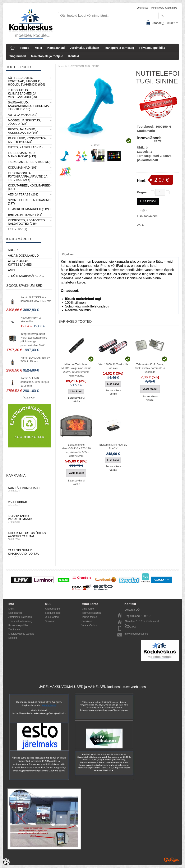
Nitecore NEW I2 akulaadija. (31, 319)
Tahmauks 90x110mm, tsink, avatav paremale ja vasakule (150, 368)
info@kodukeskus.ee (136, 634)
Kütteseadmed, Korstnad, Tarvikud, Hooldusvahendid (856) (26, 81)
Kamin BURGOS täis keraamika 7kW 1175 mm (36, 299)
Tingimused (18, 56)
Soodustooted (53, 613)
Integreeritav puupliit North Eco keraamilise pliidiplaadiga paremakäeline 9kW (34, 340)
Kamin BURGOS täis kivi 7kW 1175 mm (35, 360)
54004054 (130, 627)
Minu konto (88, 609)
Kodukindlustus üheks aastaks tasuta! (29, 536)
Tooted (25, 48)
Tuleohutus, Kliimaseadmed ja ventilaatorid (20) (22, 93)
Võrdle (141, 226)
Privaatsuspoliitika (152, 48)
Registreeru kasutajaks (164, 8)
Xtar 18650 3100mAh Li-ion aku (113, 366)
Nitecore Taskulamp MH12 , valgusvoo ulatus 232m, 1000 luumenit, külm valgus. (76, 370)
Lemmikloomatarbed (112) (28, 209)
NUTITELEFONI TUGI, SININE (84, 66)
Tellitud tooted (89, 617)
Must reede (29, 503)
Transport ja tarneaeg (119, 48)
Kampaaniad (56, 48)
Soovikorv (87, 621)
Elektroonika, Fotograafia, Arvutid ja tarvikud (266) (28, 176)
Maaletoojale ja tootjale (47, 56)
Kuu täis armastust (29, 489)
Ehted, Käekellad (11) (25, 147)
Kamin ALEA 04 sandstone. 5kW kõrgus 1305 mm (35, 382)
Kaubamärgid (52, 609)
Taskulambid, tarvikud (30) (29, 162)
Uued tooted (52, 617)
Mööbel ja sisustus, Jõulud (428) (24, 122)
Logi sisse (143, 8)
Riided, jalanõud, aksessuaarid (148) (23, 131)
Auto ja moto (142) (23, 115)
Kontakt (74, 56)
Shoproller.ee (171, 860)
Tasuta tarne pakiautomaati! (29, 519)
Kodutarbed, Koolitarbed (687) (29, 187)
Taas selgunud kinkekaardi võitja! (29, 553)
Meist (38, 48)
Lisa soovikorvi (147, 216)
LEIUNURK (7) (18, 229)
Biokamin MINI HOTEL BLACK (113, 447)
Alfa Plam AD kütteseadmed (20, 263)
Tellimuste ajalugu (91, 613)
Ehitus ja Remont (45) (25, 215)
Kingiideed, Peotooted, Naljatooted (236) (27, 222)
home (61, 66)
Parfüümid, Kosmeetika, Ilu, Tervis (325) (27, 140)
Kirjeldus (68, 254)
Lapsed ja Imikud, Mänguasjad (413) (22, 155)
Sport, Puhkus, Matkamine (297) (29, 202)
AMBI (11, 270)
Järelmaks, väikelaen (85, 48)
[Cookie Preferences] (6, 862)
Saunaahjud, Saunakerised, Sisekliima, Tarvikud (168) (29, 106)
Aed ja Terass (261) (23, 194)
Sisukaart (50, 621)
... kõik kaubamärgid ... (26, 276)
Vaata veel (29, 398)
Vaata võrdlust (89, 625)
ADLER (13, 250)
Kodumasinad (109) (23, 168)
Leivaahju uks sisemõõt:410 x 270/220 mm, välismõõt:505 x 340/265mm (76, 450)
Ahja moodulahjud (23, 256)
